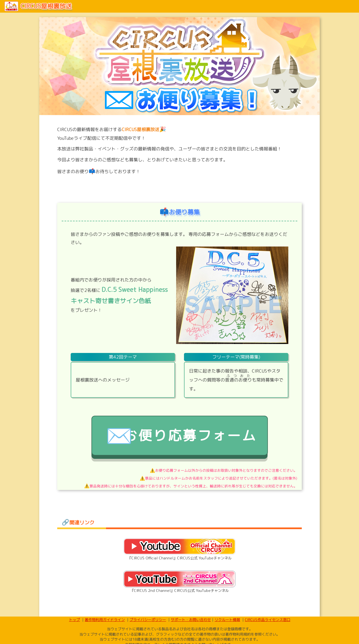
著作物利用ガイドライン (104, 638)
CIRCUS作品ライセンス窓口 (267, 638)
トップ (74, 638)
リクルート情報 (227, 638)
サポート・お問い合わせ (191, 638)
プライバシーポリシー (148, 638)
